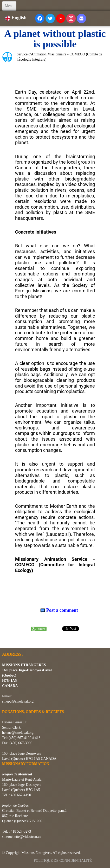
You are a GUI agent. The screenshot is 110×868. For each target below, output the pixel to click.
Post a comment (62, 610)
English (17, 18)
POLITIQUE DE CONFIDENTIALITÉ (63, 861)
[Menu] (9, 6)
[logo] (4, 641)
